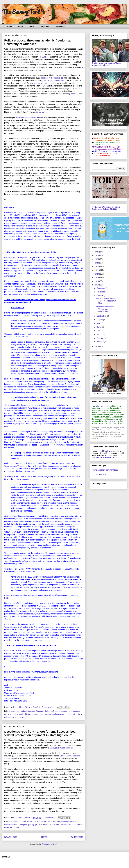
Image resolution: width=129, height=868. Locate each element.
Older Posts (77, 837)
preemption (23, 824)
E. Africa (117, 140)
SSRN (21, 27)
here (49, 170)
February (101, 338)
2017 (97, 285)
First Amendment (32, 714)
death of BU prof (115, 149)
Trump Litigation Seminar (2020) (105, 470)
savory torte (114, 421)
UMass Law (60, 27)
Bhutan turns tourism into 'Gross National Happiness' (106, 64)
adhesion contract (18, 822)
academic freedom (19, 711)
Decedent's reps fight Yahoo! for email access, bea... (105, 309)
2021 (97, 270)
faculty (21, 714)
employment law (11, 714)
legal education (58, 714)
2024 (97, 259)
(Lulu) (104, 145)
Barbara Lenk (32, 822)
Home (10, 27)
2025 (97, 255)
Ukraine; (112, 138)
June (99, 327)
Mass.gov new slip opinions (61, 748)
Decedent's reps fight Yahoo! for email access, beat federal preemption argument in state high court (40, 733)
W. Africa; (109, 140)
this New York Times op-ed (52, 78)
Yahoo (16, 827)
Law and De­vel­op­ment (111, 143)
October (100, 295)
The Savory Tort (21, 12)
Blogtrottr (108, 451)
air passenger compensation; (107, 148)
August (100, 320)
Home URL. (104, 458)
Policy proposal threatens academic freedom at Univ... (107, 301)
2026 (97, 252)
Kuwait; (105, 138)
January (100, 342)
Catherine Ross (51, 711)
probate (38, 824)
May (99, 331)
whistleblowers (19, 717)
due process (74, 711)
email (77, 822)
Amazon (40, 112)
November (101, 292)
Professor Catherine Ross (55, 81)
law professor (103, 406)
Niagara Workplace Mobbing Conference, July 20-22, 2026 (106, 208)
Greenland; (100, 140)
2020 (97, 274)
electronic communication (63, 822)
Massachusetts (11, 824)
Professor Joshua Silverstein (28, 117)
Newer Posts (11, 837)
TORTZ (32, 27)
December (101, 288)
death (49, 822)
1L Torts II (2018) (99, 474)
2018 (97, 281)
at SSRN (43, 57)
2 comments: (48, 707)
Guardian (74, 94)
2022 (97, 266)
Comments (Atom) (49, 844)
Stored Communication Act (65, 824)
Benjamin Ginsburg (35, 711)
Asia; (118, 138)
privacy (31, 824)
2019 (97, 278)
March (100, 334)
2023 (97, 263)
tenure (68, 714)
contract (42, 822)
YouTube (45, 27)
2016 (97, 346)
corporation (63, 711)
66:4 (43, 83)
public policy (48, 824)
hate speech (46, 714)
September (102, 316)
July (99, 323)
